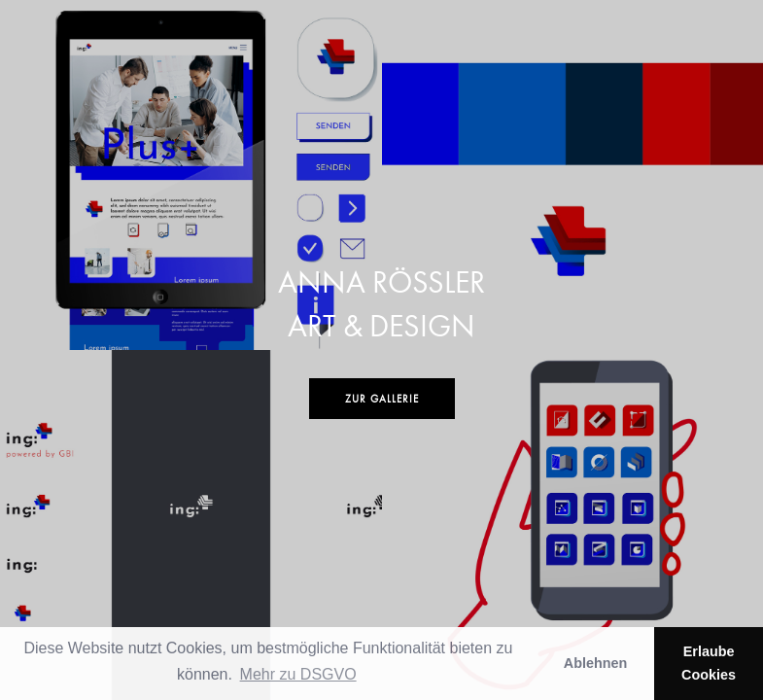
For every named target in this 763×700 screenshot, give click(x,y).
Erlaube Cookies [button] (709, 663)
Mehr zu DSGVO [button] (298, 674)
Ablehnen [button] (596, 663)
